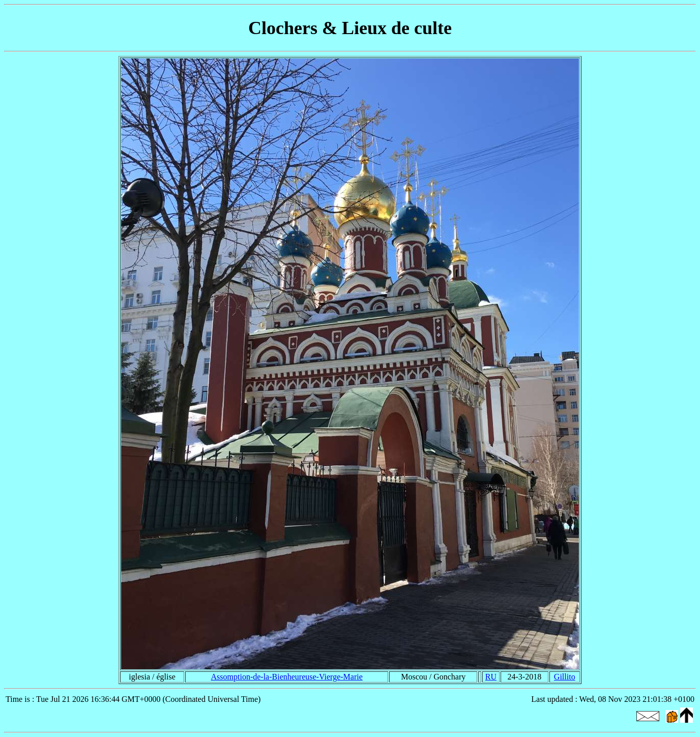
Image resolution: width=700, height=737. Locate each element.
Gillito (565, 677)
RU (491, 677)
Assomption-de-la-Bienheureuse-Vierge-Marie (287, 677)
